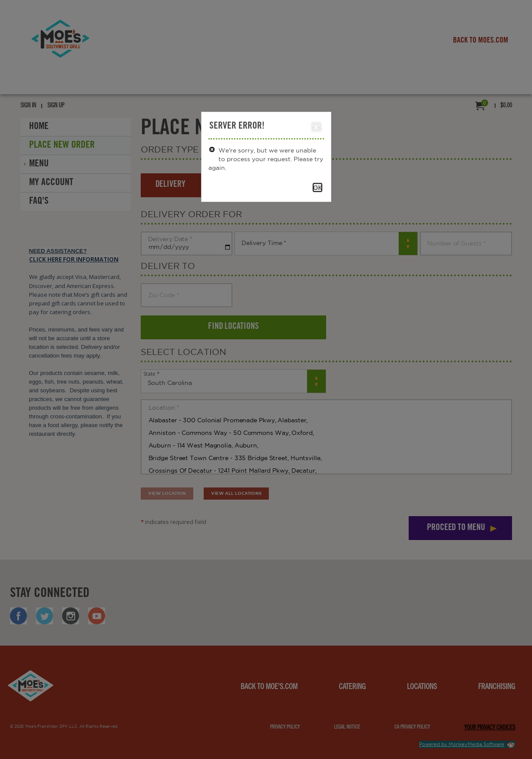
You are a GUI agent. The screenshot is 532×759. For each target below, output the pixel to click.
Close (316, 127)
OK (317, 187)
